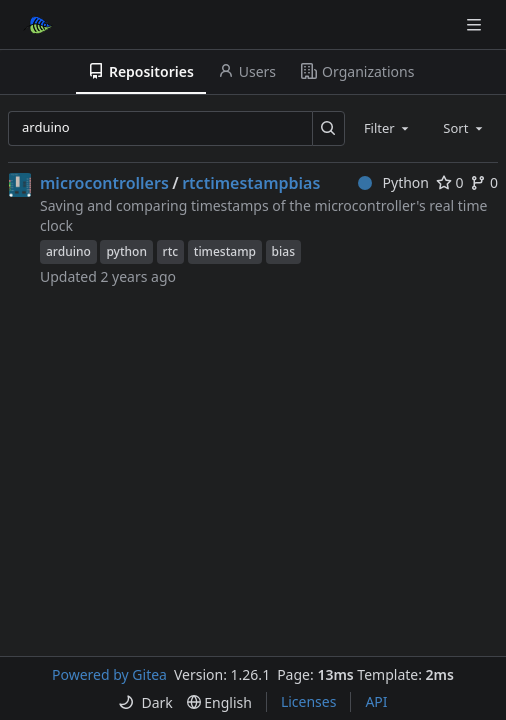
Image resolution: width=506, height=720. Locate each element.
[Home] (38, 25)
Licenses (309, 701)
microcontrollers (104, 183)
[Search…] (328, 128)
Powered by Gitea (109, 674)
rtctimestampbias (251, 183)
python (126, 251)
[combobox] (388, 128)
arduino (68, 251)
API (376, 701)
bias (283, 251)
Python (393, 182)
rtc (171, 251)
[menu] (145, 702)
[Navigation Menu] (476, 24)
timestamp (225, 251)
